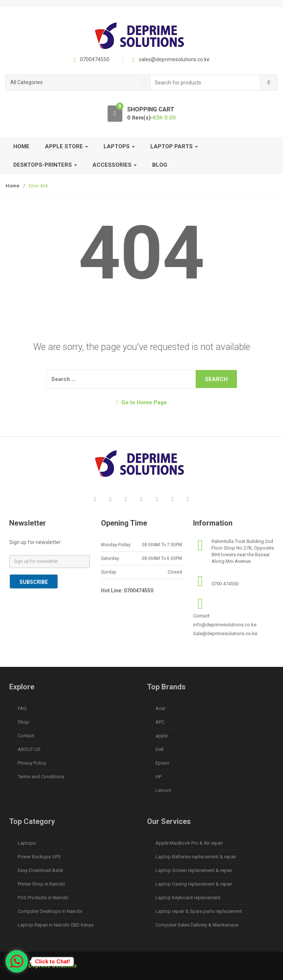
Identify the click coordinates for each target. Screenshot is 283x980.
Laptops (119, 146)
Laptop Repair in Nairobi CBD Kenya (56, 925)
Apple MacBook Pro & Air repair (189, 843)
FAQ (22, 708)
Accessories (115, 165)
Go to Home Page (141, 402)
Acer (160, 708)
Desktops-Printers (45, 165)
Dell (160, 749)
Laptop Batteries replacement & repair (196, 857)
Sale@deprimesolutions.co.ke (225, 633)
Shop (23, 722)
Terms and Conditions (41, 777)
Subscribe (34, 582)
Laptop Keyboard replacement (188, 898)
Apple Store (67, 146)
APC (160, 722)
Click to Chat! (53, 962)
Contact (26, 736)
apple (162, 736)
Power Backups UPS (39, 857)
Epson (162, 763)
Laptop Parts (174, 146)
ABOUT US (29, 749)
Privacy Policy (32, 763)
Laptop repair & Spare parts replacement (199, 911)
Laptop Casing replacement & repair (194, 884)
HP (158, 777)
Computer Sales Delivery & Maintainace (197, 925)
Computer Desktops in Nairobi (50, 911)
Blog (160, 165)
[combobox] (205, 83)
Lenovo (163, 790)
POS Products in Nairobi (43, 898)
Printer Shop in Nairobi (41, 884)
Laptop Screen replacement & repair (194, 870)
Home (21, 146)
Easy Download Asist (40, 870)
